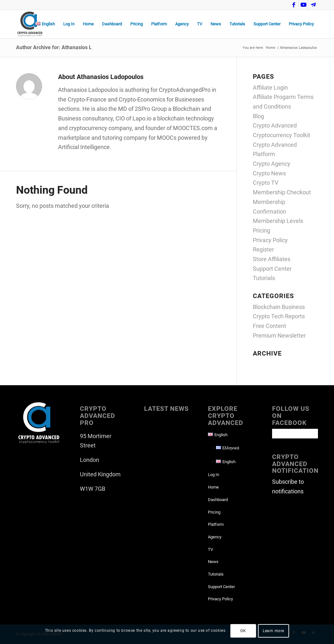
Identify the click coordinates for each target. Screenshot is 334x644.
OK (243, 631)
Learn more (274, 631)
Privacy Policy (270, 240)
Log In (214, 475)
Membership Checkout (282, 192)
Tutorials (264, 278)
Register (263, 249)
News (213, 562)
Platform (216, 524)
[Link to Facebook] (294, 5)
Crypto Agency (272, 164)
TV (210, 549)
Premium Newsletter (279, 335)
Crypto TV (265, 183)
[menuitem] (45, 24)
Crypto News (269, 173)
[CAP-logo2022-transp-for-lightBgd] (30, 24)
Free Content (270, 326)
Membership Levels (278, 221)
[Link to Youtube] (303, 5)
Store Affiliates (272, 259)
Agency (215, 537)
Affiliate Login (270, 88)
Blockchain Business (279, 307)
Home (213, 487)
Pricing (261, 230)
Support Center (272, 269)
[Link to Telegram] (313, 5)
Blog (258, 116)
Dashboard (218, 500)
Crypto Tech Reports (279, 316)
